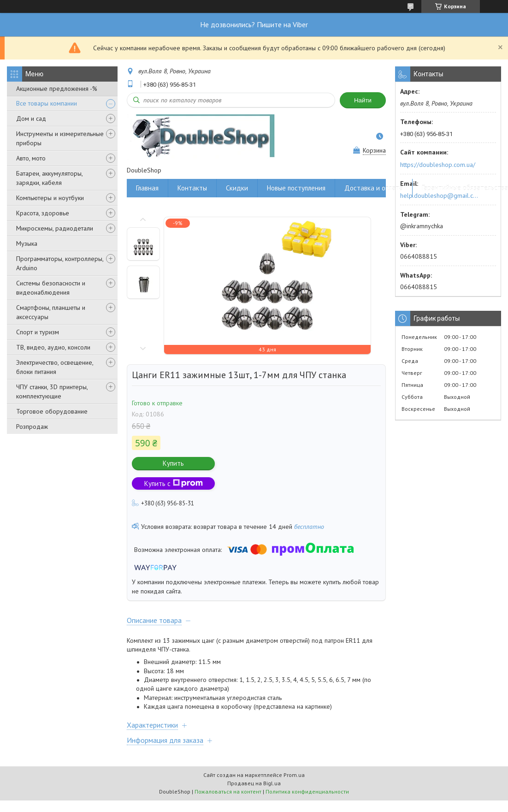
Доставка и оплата (374, 188)
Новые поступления (296, 188)
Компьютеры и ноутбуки (50, 198)
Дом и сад (31, 119)
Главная (147, 188)
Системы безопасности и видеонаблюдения (51, 288)
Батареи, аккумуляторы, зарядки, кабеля (49, 178)
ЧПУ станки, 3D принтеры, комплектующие (52, 391)
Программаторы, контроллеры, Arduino (60, 263)
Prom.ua (294, 775)
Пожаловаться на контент (228, 791)
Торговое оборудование (52, 411)
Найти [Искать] (363, 100)
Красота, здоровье (43, 213)
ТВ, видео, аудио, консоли (53, 347)
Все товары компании (47, 103)
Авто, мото (31, 158)
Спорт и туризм (38, 332)
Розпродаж (32, 427)
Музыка (27, 243)
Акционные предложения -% (57, 89)
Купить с (174, 483)
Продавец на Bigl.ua (254, 783)
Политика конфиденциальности (307, 791)
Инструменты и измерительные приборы (60, 138)
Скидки (237, 188)
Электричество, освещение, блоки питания (55, 367)
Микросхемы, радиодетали (55, 228)
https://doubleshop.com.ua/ (438, 165)
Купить (173, 463)
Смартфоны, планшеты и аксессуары (51, 312)
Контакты (192, 188)
